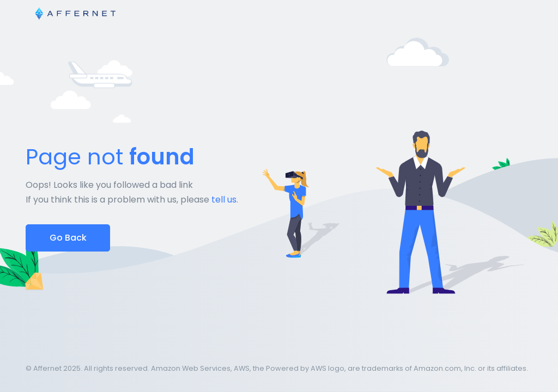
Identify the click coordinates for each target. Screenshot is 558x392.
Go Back (68, 238)
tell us (224, 200)
